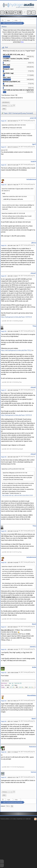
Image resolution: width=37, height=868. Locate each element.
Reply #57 (4, 390)
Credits (14, 819)
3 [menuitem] (14, 106)
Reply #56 (4, 331)
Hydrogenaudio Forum (9, 20)
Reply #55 (4, 276)
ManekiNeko (32, 696)
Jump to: (3, 806)
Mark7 (34, 719)
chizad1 (33, 273)
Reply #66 (4, 752)
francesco (33, 747)
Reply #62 (4, 649)
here (22, 42)
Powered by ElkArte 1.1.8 (6, 819)
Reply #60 (4, 563)
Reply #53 (4, 185)
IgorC (34, 144)
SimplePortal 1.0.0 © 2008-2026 (24, 819)
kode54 (33, 162)
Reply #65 (4, 721)
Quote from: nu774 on (13, 469)
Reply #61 (4, 627)
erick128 (33, 118)
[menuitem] (6, 102)
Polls (16, 20)
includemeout (31, 179)
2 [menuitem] (11, 106)
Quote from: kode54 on (13, 213)
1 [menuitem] (9, 106)
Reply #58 (4, 457)
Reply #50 (4, 121)
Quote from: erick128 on (14, 125)
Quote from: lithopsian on (15, 473)
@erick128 (4, 150)
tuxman (33, 772)
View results (6, 102)
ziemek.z (33, 647)
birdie (34, 667)
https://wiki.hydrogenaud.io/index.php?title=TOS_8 (16, 350)
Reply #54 (4, 246)
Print (4, 109)
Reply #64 (4, 701)
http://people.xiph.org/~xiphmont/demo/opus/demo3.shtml (17, 495)
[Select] (7, 681)
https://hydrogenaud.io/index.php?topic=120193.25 (16, 317)
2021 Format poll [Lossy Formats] (12, 23)
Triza (34, 326)
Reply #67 (4, 777)
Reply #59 (4, 531)
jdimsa (34, 243)
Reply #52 (4, 165)
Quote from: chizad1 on (13, 567)
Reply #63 (4, 673)
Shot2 (34, 624)
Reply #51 (4, 147)
